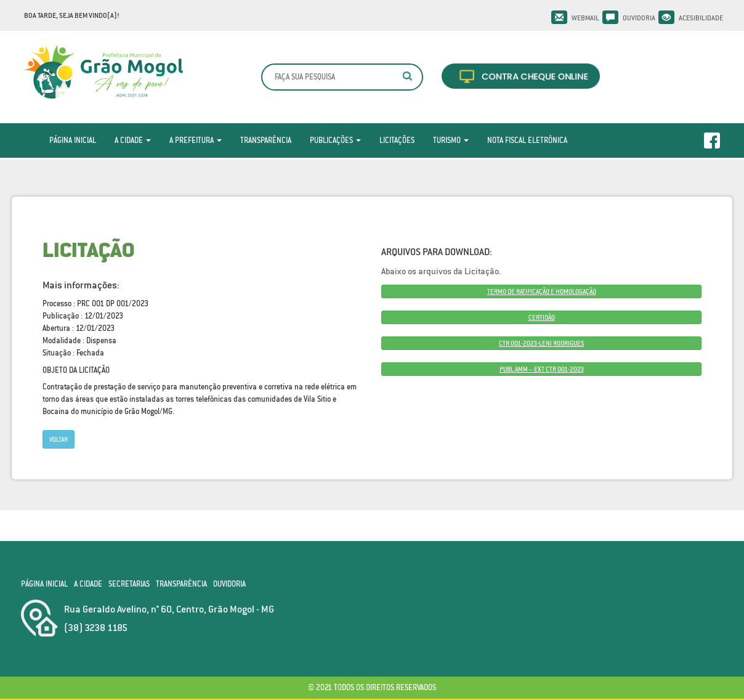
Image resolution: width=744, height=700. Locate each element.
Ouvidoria (639, 18)
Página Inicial (73, 140)
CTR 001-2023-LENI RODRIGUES (541, 343)
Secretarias (129, 584)
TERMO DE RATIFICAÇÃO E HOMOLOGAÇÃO (542, 291)
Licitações (397, 140)
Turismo (451, 140)
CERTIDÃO (542, 317)
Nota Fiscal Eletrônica (527, 140)
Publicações (335, 140)
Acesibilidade (701, 18)
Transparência (266, 140)
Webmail (585, 18)
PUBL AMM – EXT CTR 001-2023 (542, 369)
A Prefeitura (196, 140)
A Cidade (133, 140)
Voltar (59, 439)
